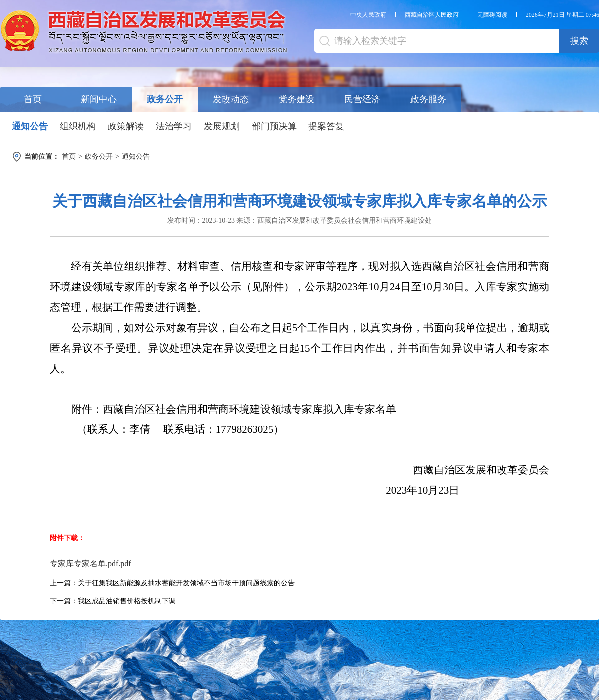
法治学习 (174, 126)
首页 (33, 99)
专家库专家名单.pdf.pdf (91, 564)
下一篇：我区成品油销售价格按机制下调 (113, 601)
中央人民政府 (368, 15)
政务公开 (165, 99)
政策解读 (126, 126)
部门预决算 (274, 126)
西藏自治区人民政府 (432, 15)
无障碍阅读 (492, 15)
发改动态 (231, 99)
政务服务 (428, 99)
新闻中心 (99, 99)
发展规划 (222, 126)
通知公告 (30, 126)
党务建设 (297, 99)
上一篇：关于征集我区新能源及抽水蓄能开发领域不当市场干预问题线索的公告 (172, 583)
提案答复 (326, 126)
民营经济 (362, 99)
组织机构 (78, 126)
